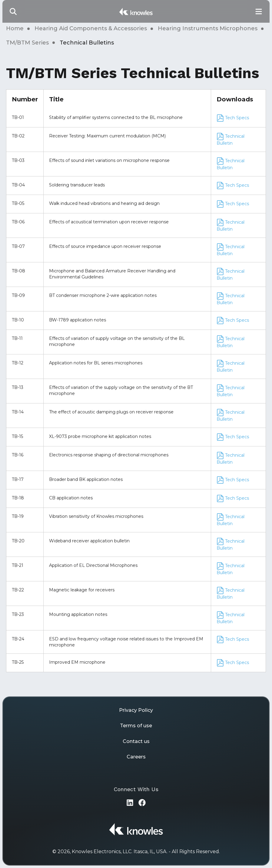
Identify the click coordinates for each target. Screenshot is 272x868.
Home (15, 28)
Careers (136, 757)
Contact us (136, 741)
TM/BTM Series (27, 43)
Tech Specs (233, 118)
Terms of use (136, 726)
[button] (13, 11)
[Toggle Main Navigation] (259, 11)
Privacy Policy (136, 710)
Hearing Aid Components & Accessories (91, 28)
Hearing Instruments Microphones (208, 28)
